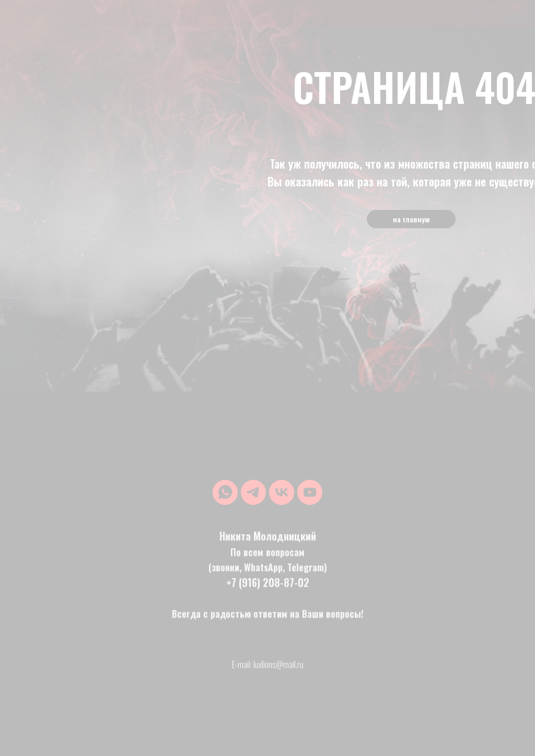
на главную (411, 219)
